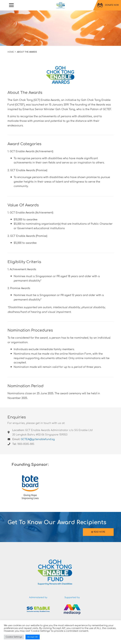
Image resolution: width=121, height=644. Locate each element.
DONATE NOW (108, 5)
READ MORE (98, 532)
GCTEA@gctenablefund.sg (38, 439)
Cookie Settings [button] (14, 637)
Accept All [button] (33, 637)
